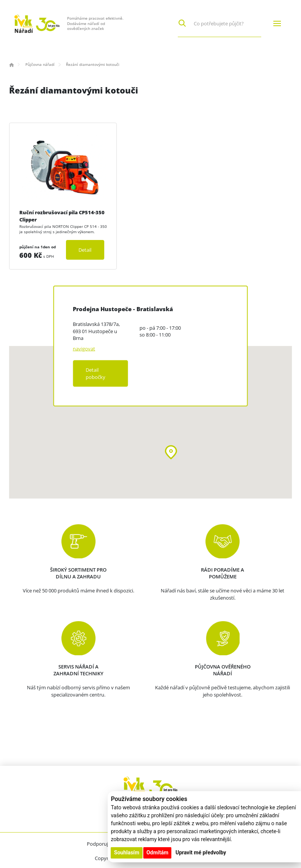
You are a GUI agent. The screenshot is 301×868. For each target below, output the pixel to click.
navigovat (84, 349)
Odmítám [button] (157, 852)
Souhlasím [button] (127, 852)
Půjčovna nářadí (40, 64)
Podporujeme (102, 844)
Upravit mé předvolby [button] (201, 852)
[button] (171, 452)
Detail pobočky (96, 373)
